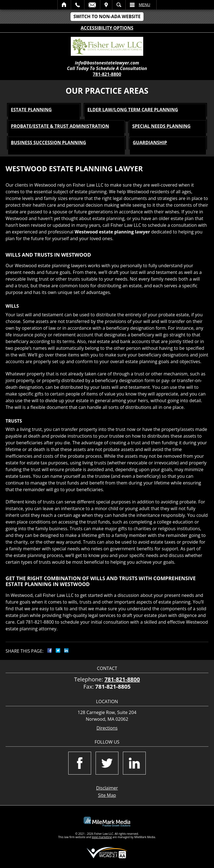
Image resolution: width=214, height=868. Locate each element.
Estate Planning (31, 110)
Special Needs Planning (161, 126)
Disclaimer (107, 788)
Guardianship (150, 143)
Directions (107, 728)
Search (119, 5)
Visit (106, 5)
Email (92, 5)
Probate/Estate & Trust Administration (60, 126)
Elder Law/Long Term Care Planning (133, 110)
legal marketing (102, 837)
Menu (144, 5)
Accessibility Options (107, 28)
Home (64, 5)
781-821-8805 (113, 687)
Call (78, 5)
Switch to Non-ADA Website (107, 16)
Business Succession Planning (48, 143)
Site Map (107, 795)
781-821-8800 (107, 74)
